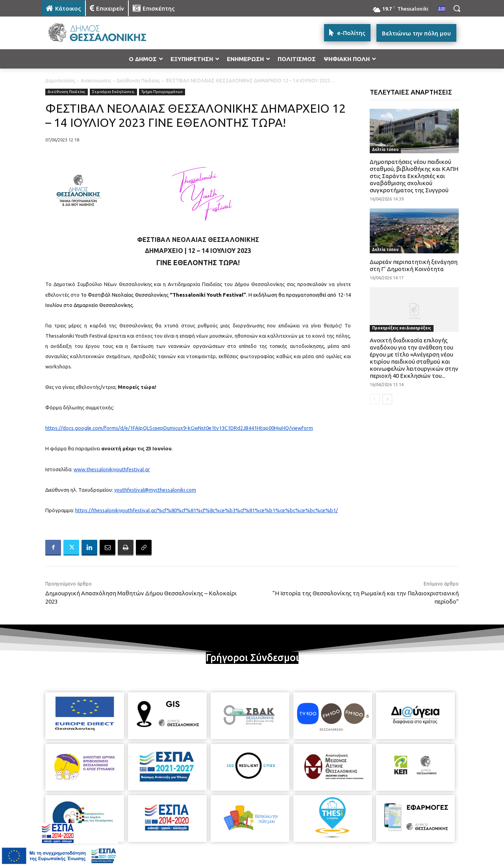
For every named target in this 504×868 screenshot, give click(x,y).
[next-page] (387, 399)
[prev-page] (375, 399)
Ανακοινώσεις (96, 81)
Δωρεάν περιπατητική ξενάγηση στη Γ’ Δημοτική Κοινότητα (414, 265)
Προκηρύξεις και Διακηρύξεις (402, 328)
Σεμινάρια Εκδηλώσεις (113, 92)
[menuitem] (442, 9)
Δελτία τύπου (385, 150)
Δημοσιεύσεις (60, 81)
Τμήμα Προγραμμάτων (162, 92)
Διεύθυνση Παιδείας (138, 81)
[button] (457, 8)
